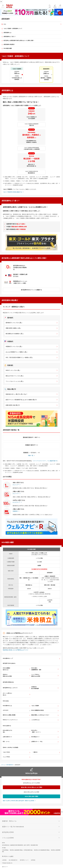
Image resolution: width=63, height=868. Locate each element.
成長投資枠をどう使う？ (10, 37)
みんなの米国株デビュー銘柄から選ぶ (17, 352)
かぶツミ (16, 493)
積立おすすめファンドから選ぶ (15, 376)
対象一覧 (31, 455)
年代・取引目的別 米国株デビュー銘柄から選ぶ (19, 357)
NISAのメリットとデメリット (10, 720)
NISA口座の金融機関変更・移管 (36, 669)
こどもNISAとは (35, 720)
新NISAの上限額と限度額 (9, 715)
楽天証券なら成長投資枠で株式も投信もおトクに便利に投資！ (19, 40)
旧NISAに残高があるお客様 (7, 675)
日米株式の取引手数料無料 (35, 688)
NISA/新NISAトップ (8, 658)
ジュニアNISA (6, 757)
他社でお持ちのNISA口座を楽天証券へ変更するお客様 (18, 801)
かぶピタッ (16, 502)
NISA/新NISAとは (7, 706)
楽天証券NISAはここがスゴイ (10, 688)
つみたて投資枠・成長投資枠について (13, 29)
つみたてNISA (6, 752)
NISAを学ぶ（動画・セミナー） (36, 731)
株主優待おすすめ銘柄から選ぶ (15, 334)
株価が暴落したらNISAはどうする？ (40, 715)
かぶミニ (16, 485)
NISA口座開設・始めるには (7, 669)
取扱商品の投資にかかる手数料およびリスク (16, 650)
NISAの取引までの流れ (7, 731)
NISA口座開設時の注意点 (38, 710)
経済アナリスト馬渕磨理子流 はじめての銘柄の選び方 (21, 400)
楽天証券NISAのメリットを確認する (31, 290)
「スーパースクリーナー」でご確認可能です (45, 461)
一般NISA (35, 752)
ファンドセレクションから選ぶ (15, 381)
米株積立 (15, 511)
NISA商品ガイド (35, 737)
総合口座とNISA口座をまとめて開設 (31, 787)
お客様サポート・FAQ (37, 742)
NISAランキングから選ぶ (13, 370)
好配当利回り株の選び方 (13, 405)
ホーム (3, 765)
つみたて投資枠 (35, 706)
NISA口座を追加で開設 (31, 796)
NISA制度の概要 (8, 48)
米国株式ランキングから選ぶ (14, 346)
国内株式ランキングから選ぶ (14, 323)
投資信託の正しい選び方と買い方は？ (17, 394)
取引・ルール (6, 742)
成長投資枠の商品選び (9, 44)
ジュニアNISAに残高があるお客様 (36, 675)
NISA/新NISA (10, 765)
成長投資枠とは (7, 33)
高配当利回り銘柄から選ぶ (13, 328)
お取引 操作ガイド (7, 737)
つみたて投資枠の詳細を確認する (12, 192)
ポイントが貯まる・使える (8, 694)
